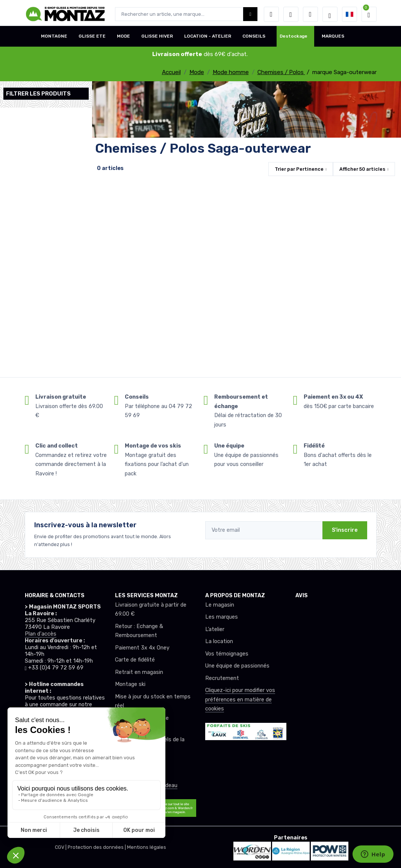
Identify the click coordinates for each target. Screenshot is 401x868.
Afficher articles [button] (362, 169)
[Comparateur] (310, 14)
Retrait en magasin (139, 672)
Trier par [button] (299, 169)
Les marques (222, 617)
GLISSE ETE (92, 39)
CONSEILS (254, 39)
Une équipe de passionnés (237, 666)
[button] (271, 14)
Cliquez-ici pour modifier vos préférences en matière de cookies (240, 700)
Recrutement (222, 678)
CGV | (61, 847)
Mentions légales (147, 847)
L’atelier (215, 629)
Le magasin (220, 605)
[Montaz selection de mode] (330, 14)
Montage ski (130, 684)
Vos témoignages (227, 654)
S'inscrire (345, 530)
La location (219, 641)
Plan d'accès (41, 634)
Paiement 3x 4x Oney (142, 648)
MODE (123, 39)
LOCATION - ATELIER (208, 39)
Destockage (294, 39)
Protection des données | (97, 847)
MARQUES (333, 39)
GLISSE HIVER (157, 39)
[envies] (291, 14)
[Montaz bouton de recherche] (250, 14)
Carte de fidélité (135, 660)
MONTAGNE (54, 39)
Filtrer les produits (38, 94)
